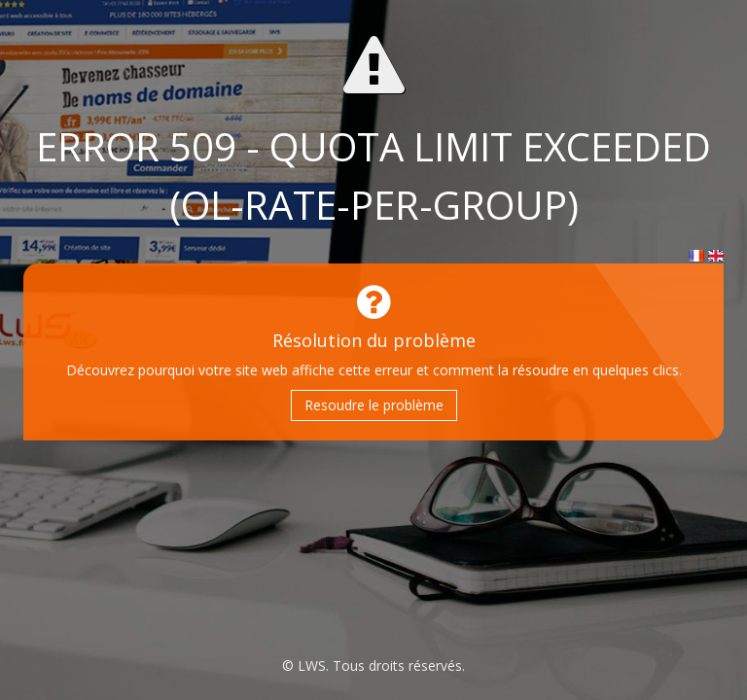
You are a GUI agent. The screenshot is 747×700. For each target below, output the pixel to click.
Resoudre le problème (374, 405)
